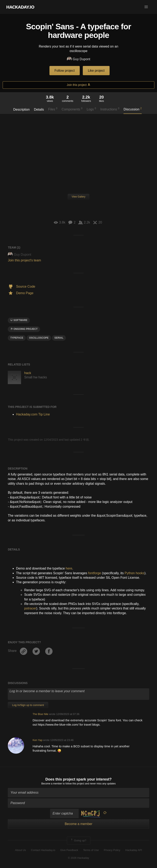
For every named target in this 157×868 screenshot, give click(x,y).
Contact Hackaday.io (43, 850)
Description (21, 109)
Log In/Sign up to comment (28, 705)
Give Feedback (69, 850)
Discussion (133, 109)
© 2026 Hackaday (78, 858)
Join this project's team (24, 260)
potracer (30, 608)
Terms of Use (91, 850)
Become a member (52, 784)
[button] (146, 7)
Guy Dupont (78, 59)
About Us (20, 850)
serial (59, 338)
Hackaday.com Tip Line (33, 414)
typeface (17, 338)
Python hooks (134, 573)
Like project (96, 71)
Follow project (65, 71)
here (69, 568)
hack (28, 373)
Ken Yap (37, 740)
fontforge (95, 573)
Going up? (78, 841)
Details (39, 109)
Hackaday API (134, 850)
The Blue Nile (40, 714)
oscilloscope (39, 338)
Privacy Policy (112, 850)
